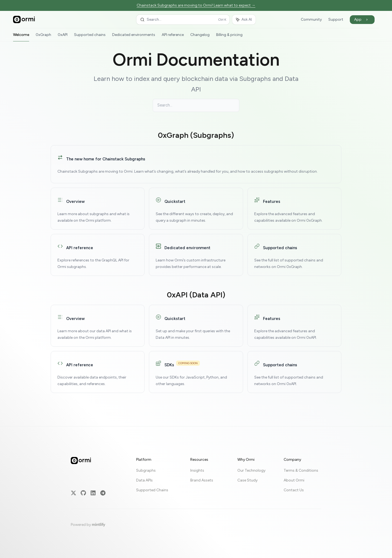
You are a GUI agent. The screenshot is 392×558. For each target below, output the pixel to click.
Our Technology (251, 470)
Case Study (247, 480)
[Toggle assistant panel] (244, 20)
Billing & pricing (229, 37)
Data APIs (144, 480)
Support (336, 19)
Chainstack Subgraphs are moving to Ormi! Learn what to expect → (196, 5)
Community (311, 19)
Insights (197, 470)
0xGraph (43, 37)
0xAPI (63, 37)
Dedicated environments (134, 37)
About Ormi (294, 480)
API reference (173, 37)
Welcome (21, 37)
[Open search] (183, 20)
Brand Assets (202, 480)
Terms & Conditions (301, 470)
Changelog (200, 37)
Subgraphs (146, 470)
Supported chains (90, 37)
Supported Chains (152, 490)
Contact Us (294, 490)
